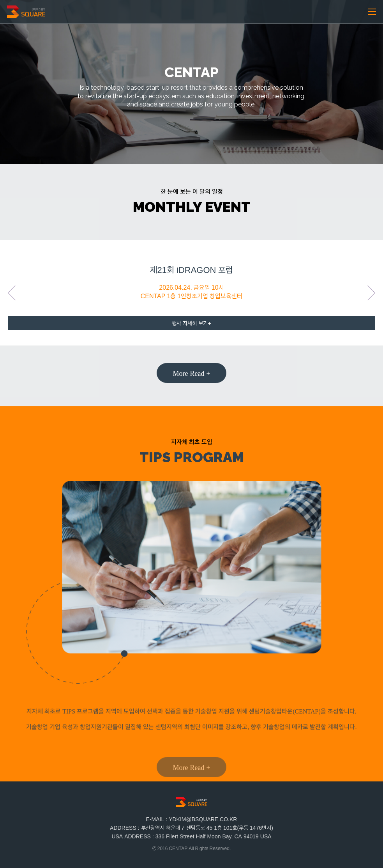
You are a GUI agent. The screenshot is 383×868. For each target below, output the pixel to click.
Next (371, 293)
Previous (12, 293)
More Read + (191, 373)
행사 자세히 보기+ (191, 323)
